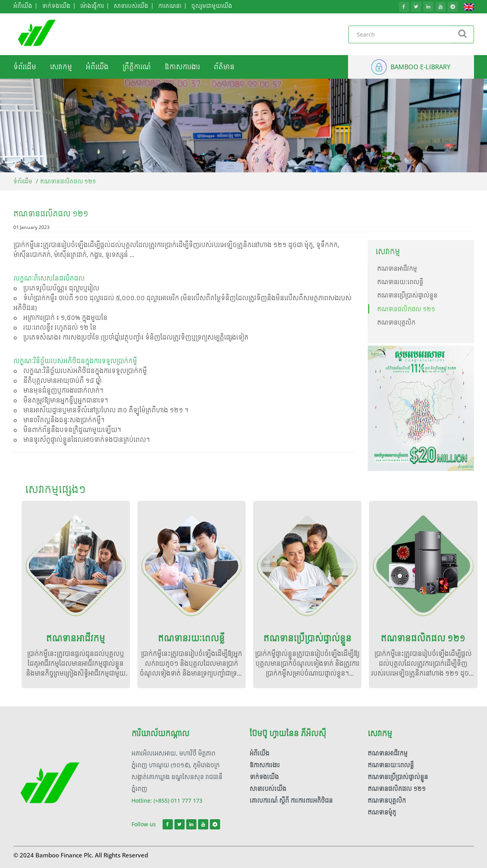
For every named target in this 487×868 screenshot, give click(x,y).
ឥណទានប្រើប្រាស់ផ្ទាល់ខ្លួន (407, 295)
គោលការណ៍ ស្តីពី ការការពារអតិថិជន (291, 801)
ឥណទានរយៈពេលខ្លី (400, 282)
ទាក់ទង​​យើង (264, 777)
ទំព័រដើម (25, 67)
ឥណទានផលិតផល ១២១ (406, 309)
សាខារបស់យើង (268, 789)
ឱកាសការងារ (182, 67)
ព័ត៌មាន (224, 67)
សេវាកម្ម (61, 67)
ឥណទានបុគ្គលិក (396, 322)
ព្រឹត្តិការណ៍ (137, 67)
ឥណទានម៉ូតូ (382, 812)
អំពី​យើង (97, 67)
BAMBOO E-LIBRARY (420, 67)
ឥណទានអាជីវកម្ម (397, 269)
